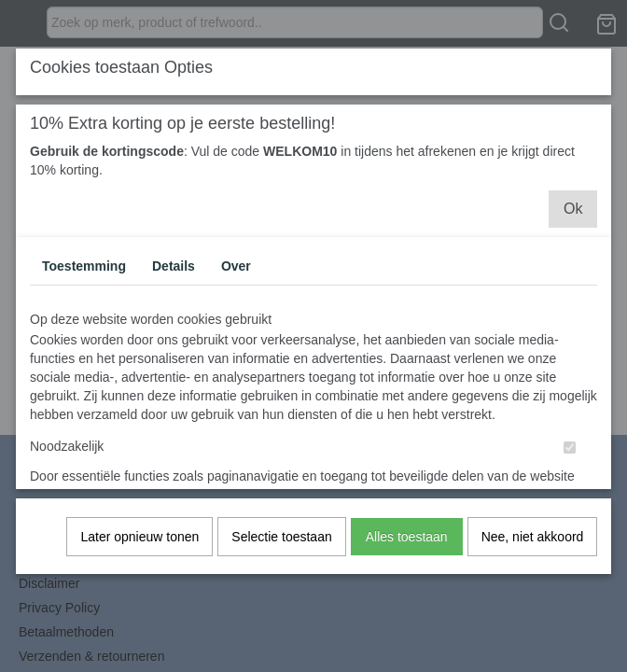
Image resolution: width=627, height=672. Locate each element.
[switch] (570, 456)
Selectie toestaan (281, 545)
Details (174, 274)
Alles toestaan (407, 545)
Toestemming (84, 274)
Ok (573, 217)
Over (236, 274)
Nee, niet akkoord (533, 545)
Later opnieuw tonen (139, 545)
